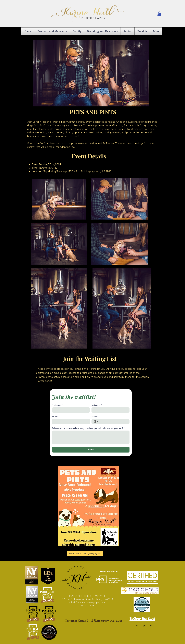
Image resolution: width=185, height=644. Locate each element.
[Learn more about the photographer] (85, 553)
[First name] (70, 410)
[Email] (70, 422)
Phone (95, 417)
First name (57, 405)
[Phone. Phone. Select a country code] (96, 422)
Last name (97, 405)
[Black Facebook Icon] (137, 626)
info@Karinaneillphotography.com (87, 602)
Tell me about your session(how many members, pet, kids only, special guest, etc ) (88, 428)
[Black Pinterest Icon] (151, 626)
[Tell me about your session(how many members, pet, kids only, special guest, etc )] (91, 437)
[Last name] (110, 410)
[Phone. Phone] (113, 422)
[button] (159, 14)
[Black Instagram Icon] (144, 626)
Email (55, 417)
